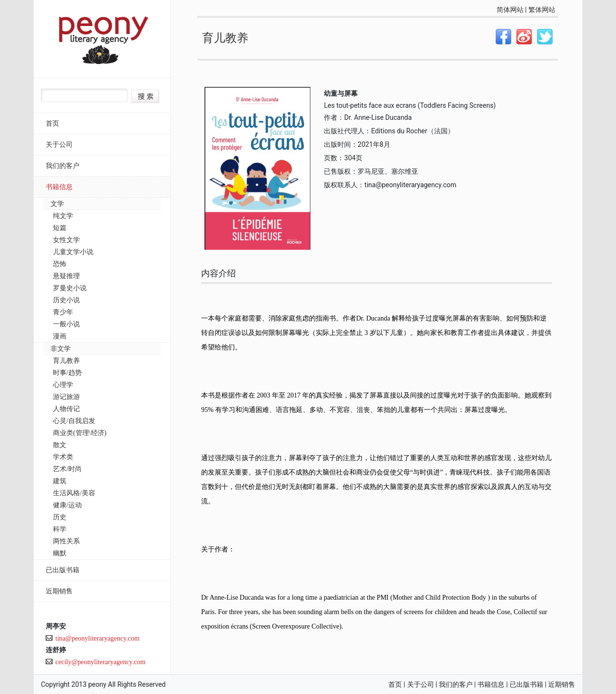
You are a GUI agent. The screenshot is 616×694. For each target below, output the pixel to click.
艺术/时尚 (67, 469)
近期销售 (59, 591)
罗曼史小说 (70, 288)
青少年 (63, 312)
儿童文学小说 (73, 252)
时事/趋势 (67, 373)
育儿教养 (66, 361)
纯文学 (63, 216)
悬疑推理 (66, 276)
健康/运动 (67, 505)
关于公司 (59, 145)
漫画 (60, 336)
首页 (52, 123)
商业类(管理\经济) (80, 433)
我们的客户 (63, 166)
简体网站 (510, 10)
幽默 (60, 553)
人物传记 (66, 409)
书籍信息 (59, 187)
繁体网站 (542, 10)
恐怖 (60, 264)
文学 (57, 204)
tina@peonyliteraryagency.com (97, 638)
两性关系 (66, 541)
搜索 (145, 96)
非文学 (61, 349)
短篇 (60, 228)
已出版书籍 (63, 570)
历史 (60, 517)
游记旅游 (66, 397)
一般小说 (66, 324)
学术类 (63, 457)
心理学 (63, 385)
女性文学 (66, 240)
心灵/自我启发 (74, 421)
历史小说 (66, 300)
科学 (60, 529)
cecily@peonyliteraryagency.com (100, 662)
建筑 (60, 481)
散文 (60, 445)
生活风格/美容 (74, 493)
